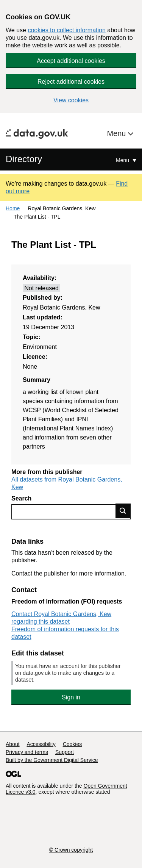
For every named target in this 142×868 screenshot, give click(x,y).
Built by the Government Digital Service (52, 760)
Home (13, 208)
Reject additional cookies (71, 82)
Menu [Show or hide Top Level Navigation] (123, 160)
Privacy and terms (27, 752)
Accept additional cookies (71, 61)
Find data (123, 511)
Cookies (73, 744)
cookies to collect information (66, 30)
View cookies (71, 100)
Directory (24, 159)
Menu (117, 133)
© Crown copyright (71, 850)
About (13, 744)
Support (65, 752)
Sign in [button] (71, 697)
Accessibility (41, 744)
